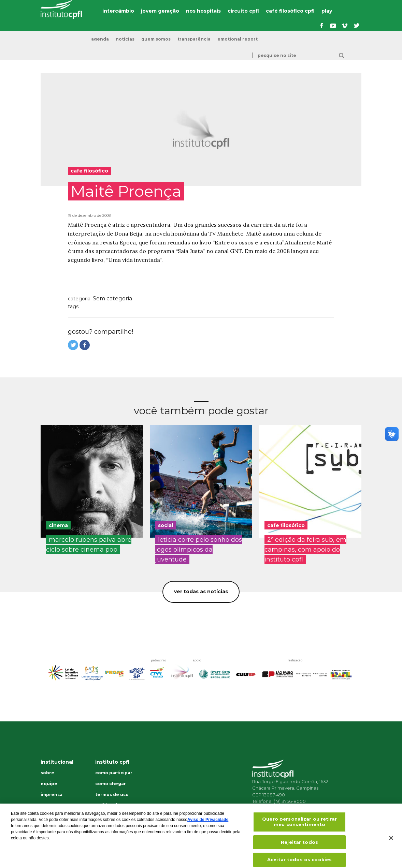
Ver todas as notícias (201, 592)
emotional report (238, 39)
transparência (194, 39)
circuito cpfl (243, 11)
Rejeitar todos (299, 847)
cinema (58, 525)
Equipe (49, 784)
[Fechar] (391, 843)
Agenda (100, 39)
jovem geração (160, 11)
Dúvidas (50, 806)
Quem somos (156, 39)
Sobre (47, 773)
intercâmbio (118, 11)
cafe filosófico (286, 525)
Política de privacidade (109, 808)
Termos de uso (112, 795)
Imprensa (52, 795)
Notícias (125, 39)
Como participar (114, 773)
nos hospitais (203, 11)
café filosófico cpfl (290, 11)
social (166, 525)
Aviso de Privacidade (208, 825)
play (327, 11)
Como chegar (111, 784)
